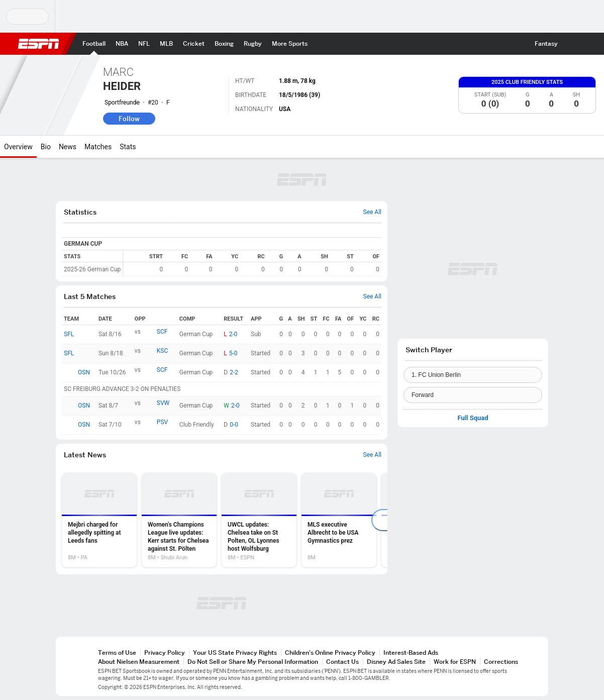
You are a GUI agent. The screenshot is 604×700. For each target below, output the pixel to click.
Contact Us (342, 662)
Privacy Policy (165, 653)
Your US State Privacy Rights (235, 653)
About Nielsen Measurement (139, 662)
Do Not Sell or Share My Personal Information (253, 662)
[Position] (473, 395)
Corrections (501, 662)
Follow (129, 119)
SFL (69, 334)
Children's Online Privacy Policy (330, 653)
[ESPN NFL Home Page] (144, 44)
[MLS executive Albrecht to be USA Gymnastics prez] (339, 520)
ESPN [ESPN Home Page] (39, 44)
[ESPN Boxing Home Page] (224, 44)
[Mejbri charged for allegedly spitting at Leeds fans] (99, 520)
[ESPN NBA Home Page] (122, 44)
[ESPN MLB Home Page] (166, 44)
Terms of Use (117, 653)
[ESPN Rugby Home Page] (253, 44)
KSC (162, 351)
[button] (572, 44)
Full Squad (473, 418)
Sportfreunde (122, 103)
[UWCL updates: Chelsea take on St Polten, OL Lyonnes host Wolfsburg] (259, 520)
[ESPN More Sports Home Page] (290, 44)
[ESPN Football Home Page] (94, 44)
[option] (99, 520)
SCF (162, 332)
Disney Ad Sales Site (396, 662)
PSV (162, 422)
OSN (84, 372)
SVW (163, 403)
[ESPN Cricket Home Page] (194, 44)
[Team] (473, 375)
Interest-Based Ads (411, 653)
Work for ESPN (455, 662)
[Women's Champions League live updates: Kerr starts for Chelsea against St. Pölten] (179, 520)
